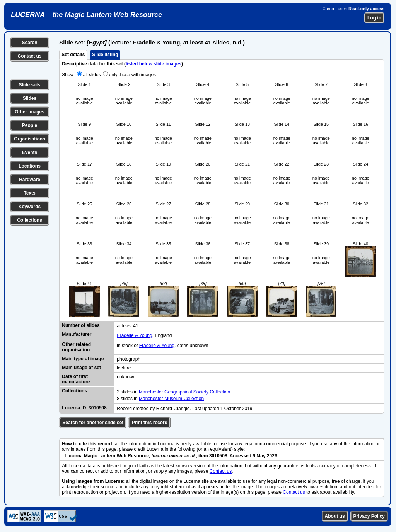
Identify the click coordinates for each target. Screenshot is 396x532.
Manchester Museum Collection (171, 399)
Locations (30, 166)
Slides (30, 98)
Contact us (29, 56)
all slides (92, 75)
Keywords (30, 207)
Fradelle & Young (134, 335)
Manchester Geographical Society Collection (184, 392)
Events (30, 152)
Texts (29, 193)
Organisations (30, 139)
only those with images (132, 75)
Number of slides (81, 325)
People (30, 125)
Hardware (30, 180)
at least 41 (127, 326)
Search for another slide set (93, 423)
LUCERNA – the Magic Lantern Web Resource (86, 15)
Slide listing (105, 55)
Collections (30, 220)
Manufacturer (77, 334)
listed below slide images (154, 64)
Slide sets (29, 85)
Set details (73, 55)
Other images (30, 112)
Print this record (149, 423)
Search (29, 43)
